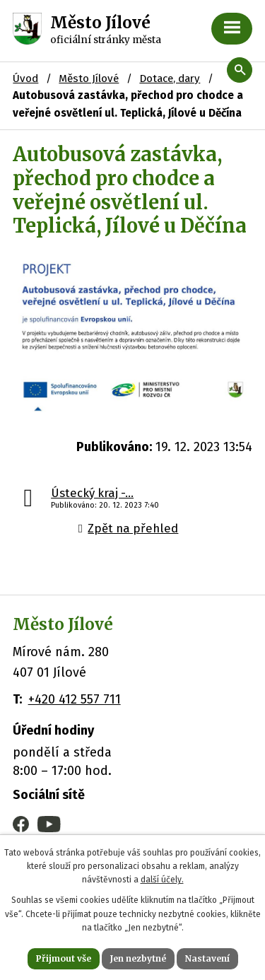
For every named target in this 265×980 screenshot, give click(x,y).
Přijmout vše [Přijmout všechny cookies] (64, 958)
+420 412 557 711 (75, 699)
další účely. (162, 880)
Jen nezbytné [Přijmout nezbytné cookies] (138, 958)
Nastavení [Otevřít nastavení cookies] (207, 958)
